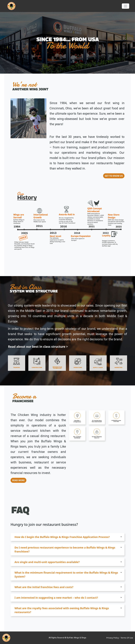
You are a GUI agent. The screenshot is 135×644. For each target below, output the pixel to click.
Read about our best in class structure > (38, 347)
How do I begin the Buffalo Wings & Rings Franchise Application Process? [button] (68, 537)
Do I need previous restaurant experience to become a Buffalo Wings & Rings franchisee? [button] (68, 549)
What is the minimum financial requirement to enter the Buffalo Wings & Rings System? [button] (68, 575)
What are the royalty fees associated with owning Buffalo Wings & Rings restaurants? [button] (68, 610)
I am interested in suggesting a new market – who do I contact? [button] (68, 598)
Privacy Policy (113, 638)
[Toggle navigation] (126, 6)
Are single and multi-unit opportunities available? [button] (68, 562)
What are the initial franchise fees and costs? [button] (68, 587)
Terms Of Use (127, 638)
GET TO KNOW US (114, 176)
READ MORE (18, 480)
